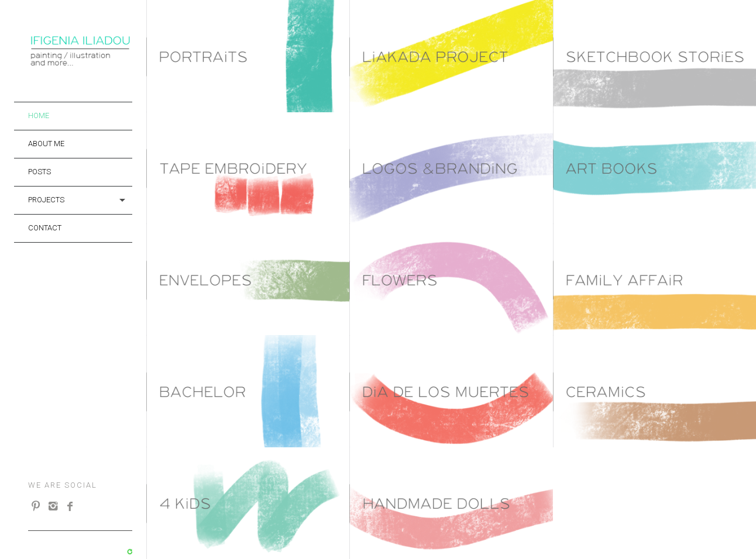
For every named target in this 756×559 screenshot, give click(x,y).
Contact (45, 228)
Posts (39, 172)
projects (46, 200)
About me (46, 144)
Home (39, 115)
